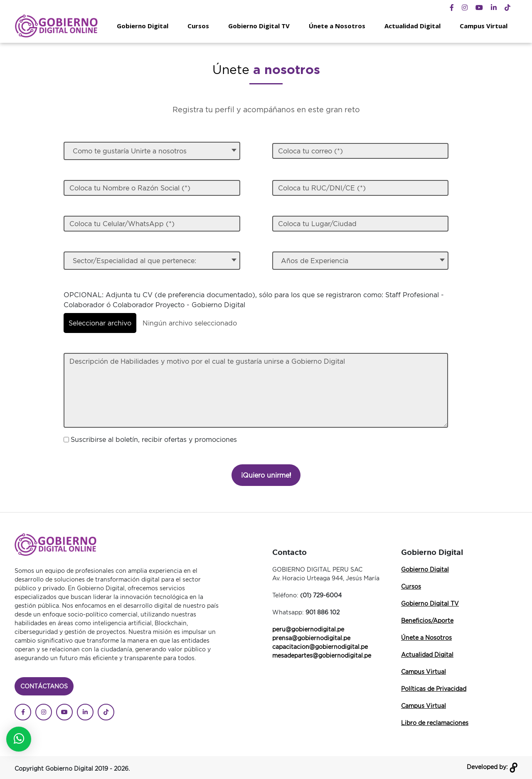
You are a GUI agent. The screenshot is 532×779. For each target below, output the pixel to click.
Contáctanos (44, 686)
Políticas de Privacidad (434, 689)
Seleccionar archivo (100, 323)
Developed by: (492, 767)
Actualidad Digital (413, 26)
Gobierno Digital (143, 26)
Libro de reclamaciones (435, 723)
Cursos (198, 26)
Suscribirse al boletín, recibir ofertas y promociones (154, 439)
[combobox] (152, 151)
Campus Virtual (484, 26)
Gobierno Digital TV (259, 26)
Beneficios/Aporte (427, 620)
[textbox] (152, 151)
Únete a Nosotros (337, 26)
